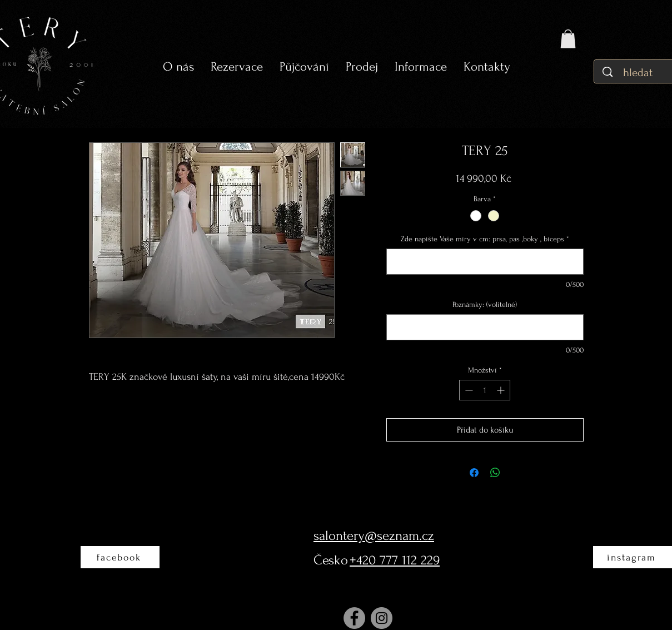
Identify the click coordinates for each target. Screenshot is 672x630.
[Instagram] (382, 618)
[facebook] (120, 557)
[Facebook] (354, 618)
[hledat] (639, 73)
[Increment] (502, 390)
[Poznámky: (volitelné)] (485, 327)
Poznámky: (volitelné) (485, 304)
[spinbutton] (485, 390)
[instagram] (633, 557)
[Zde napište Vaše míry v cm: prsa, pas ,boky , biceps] (485, 262)
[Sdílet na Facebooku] (474, 473)
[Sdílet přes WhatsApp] (495, 473)
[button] (304, 67)
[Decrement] (468, 390)
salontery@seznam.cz (374, 536)
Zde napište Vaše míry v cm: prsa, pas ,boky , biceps (485, 239)
